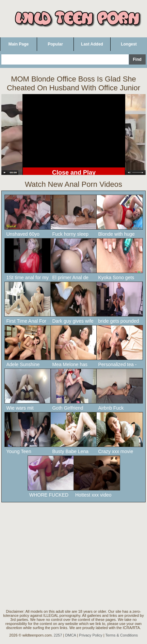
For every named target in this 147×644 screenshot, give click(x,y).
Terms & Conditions (122, 635)
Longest (129, 44)
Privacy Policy (91, 635)
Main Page (19, 44)
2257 (58, 635)
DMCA (71, 635)
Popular (55, 44)
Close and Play (74, 173)
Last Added (92, 44)
